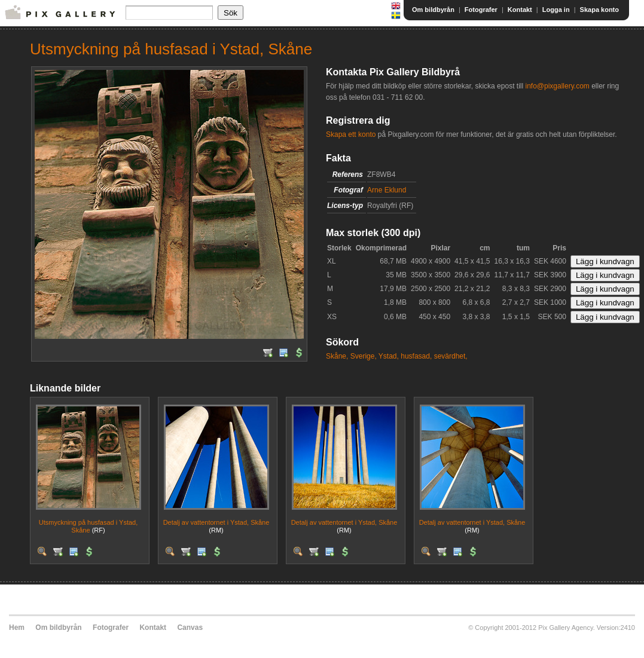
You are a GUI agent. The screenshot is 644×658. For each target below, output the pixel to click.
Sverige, (364, 356)
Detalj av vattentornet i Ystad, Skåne (216, 522)
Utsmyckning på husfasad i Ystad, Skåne (88, 526)
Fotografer (481, 10)
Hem (17, 628)
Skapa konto (599, 10)
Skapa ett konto (351, 134)
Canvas (190, 628)
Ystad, (389, 356)
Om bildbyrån (433, 10)
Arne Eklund (387, 190)
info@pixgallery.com (557, 86)
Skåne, (337, 356)
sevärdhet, (451, 356)
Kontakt (520, 10)
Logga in (556, 10)
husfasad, (416, 356)
